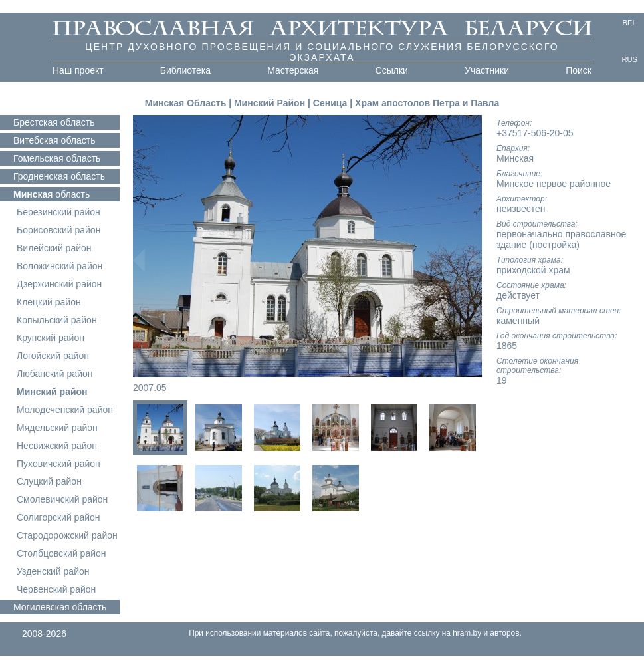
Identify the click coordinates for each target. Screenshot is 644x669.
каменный (518, 321)
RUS (629, 59)
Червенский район (56, 589)
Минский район (52, 392)
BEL (630, 23)
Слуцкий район (49, 481)
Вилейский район (54, 248)
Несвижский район (57, 446)
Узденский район (53, 571)
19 (502, 380)
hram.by (467, 633)
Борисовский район (58, 230)
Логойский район (53, 356)
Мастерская (293, 70)
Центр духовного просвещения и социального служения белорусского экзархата (322, 52)
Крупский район (51, 338)
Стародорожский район (67, 535)
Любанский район (54, 374)
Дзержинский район (59, 284)
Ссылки (392, 70)
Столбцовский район (61, 553)
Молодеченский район (65, 410)
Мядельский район (57, 428)
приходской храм (533, 270)
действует (518, 295)
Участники (487, 70)
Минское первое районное (554, 184)
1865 (507, 346)
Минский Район (269, 103)
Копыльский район (57, 320)
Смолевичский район (62, 499)
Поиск (579, 70)
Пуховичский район (58, 464)
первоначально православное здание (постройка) (561, 239)
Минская (515, 158)
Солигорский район (58, 517)
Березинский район (58, 212)
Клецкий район (49, 302)
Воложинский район (59, 266)
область (54, 122)
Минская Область (185, 103)
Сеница (331, 103)
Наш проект (78, 70)
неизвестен (521, 209)
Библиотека (185, 70)
